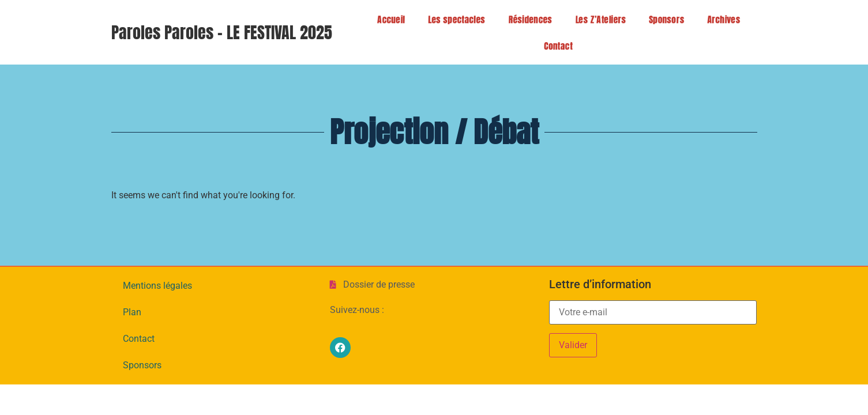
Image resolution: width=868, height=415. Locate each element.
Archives (720, 19)
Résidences (527, 19)
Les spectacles (453, 19)
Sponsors (663, 19)
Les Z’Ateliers (597, 19)
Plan (132, 312)
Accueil (388, 19)
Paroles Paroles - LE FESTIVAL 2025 (222, 32)
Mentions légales (157, 286)
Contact (565, 46)
